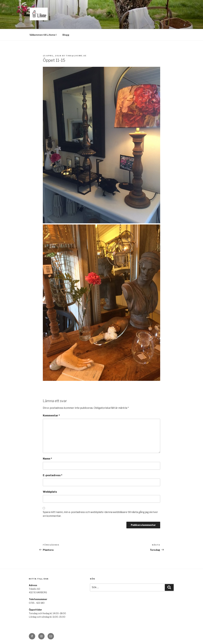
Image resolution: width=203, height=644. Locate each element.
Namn (47, 459)
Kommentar (51, 416)
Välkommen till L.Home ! (43, 35)
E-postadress (53, 475)
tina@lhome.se (76, 56)
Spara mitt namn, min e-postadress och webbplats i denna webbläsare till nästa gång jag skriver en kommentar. (100, 514)
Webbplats (50, 492)
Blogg (66, 35)
